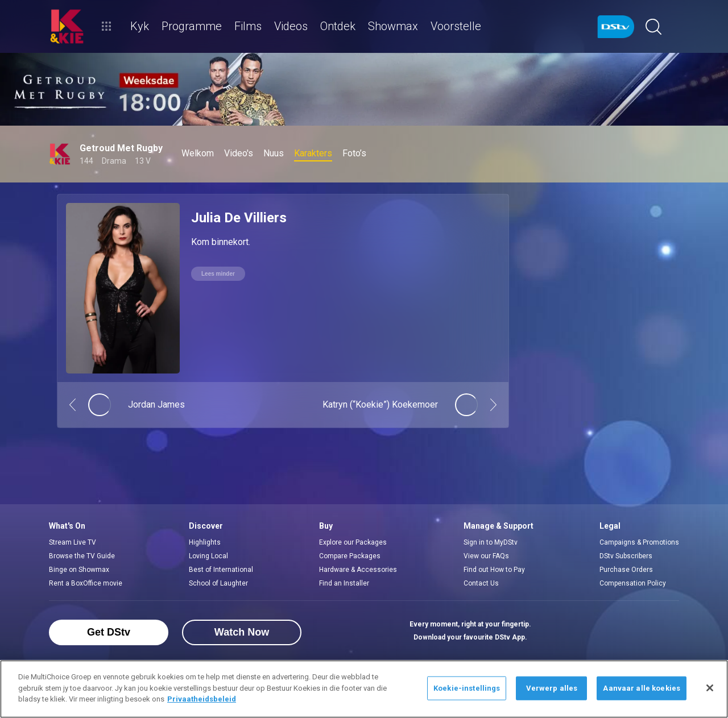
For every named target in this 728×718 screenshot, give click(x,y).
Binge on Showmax (79, 570)
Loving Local (208, 556)
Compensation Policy (633, 583)
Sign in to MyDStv (491, 542)
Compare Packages (350, 556)
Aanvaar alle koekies (642, 688)
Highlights (205, 542)
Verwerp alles (552, 688)
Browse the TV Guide (82, 556)
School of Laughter (218, 583)
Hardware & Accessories (358, 570)
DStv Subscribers (626, 556)
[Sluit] (710, 688)
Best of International (221, 570)
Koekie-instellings (467, 688)
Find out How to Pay (494, 570)
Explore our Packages (353, 542)
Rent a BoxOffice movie (86, 583)
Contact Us (481, 583)
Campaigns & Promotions (639, 542)
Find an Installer (344, 583)
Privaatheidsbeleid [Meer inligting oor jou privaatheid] (202, 699)
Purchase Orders (626, 570)
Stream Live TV (73, 542)
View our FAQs (486, 556)
